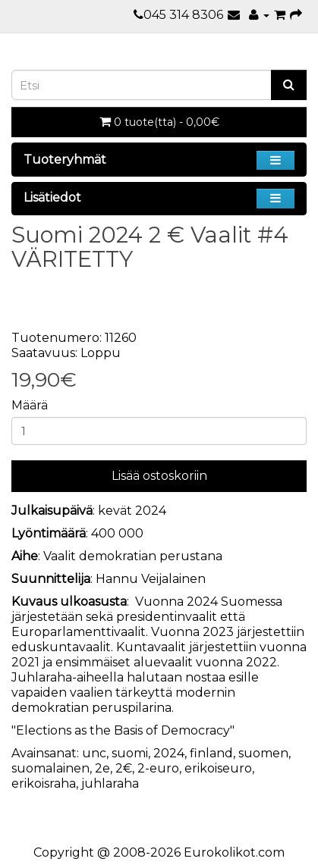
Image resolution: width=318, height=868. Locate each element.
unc (94, 753)
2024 (169, 753)
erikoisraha (44, 783)
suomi (130, 753)
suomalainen (50, 768)
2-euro (158, 768)
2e (102, 768)
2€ (124, 768)
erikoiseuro (218, 768)
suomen (263, 753)
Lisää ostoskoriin (159, 476)
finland (211, 753)
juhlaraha (110, 783)
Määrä (30, 405)
